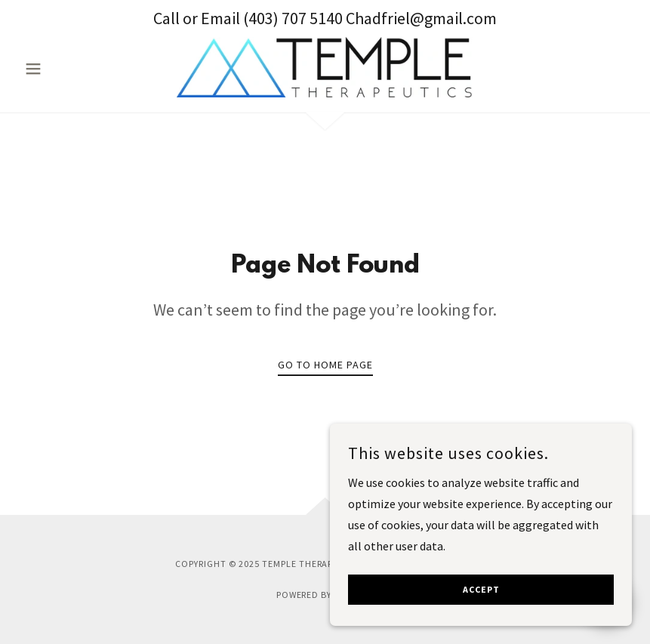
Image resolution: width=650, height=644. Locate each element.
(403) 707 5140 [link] (293, 18)
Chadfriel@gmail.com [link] (421, 18)
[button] (64, 69)
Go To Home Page (325, 365)
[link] (325, 67)
